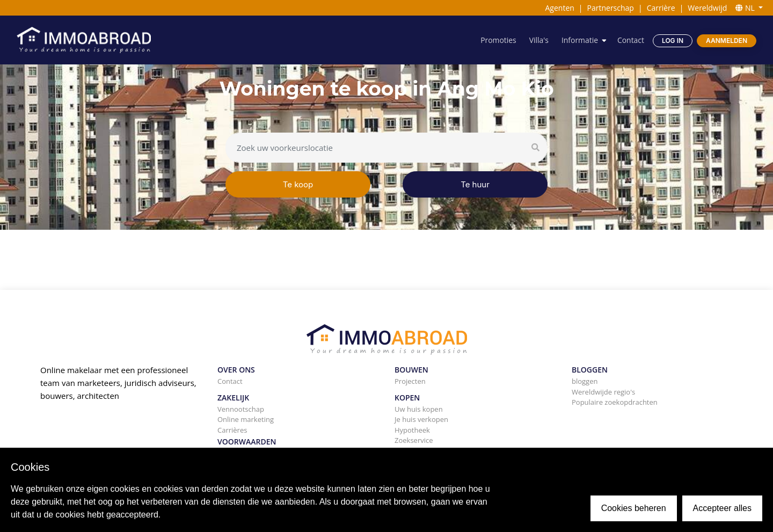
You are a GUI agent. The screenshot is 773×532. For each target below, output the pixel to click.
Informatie (579, 40)
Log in (673, 41)
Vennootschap (241, 409)
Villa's (538, 40)
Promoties (498, 40)
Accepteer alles (722, 508)
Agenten (559, 8)
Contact (631, 40)
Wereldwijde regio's (603, 392)
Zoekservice (414, 440)
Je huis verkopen (421, 419)
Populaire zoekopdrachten (615, 402)
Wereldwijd (707, 8)
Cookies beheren (634, 508)
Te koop (298, 184)
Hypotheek (412, 430)
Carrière (661, 8)
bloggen (585, 381)
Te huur (475, 184)
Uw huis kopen (419, 409)
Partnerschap (611, 8)
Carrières (232, 430)
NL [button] (746, 8)
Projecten (410, 381)
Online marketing (246, 419)
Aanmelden (727, 41)
